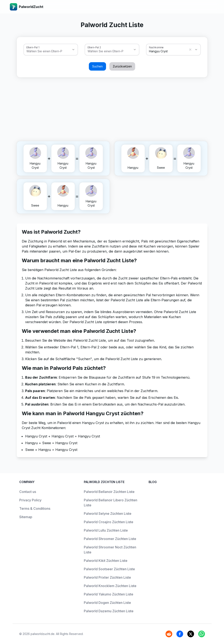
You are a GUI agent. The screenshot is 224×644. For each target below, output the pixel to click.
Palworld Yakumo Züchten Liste (109, 594)
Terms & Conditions (35, 508)
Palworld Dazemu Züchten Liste (109, 611)
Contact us (28, 492)
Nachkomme (156, 47)
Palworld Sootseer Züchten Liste (109, 569)
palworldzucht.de (43, 634)
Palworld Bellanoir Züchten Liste (109, 492)
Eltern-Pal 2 (94, 47)
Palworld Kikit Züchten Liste (106, 561)
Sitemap (26, 517)
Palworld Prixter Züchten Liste (107, 577)
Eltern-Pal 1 (33, 47)
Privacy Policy (30, 500)
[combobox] (45, 51)
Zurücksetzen (122, 66)
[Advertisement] (112, 108)
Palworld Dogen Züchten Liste (107, 603)
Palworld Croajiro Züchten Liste (109, 522)
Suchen (97, 66)
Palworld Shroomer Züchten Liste (110, 539)
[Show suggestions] (73, 50)
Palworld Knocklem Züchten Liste (110, 586)
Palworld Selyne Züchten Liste (108, 514)
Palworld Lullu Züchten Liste (106, 530)
